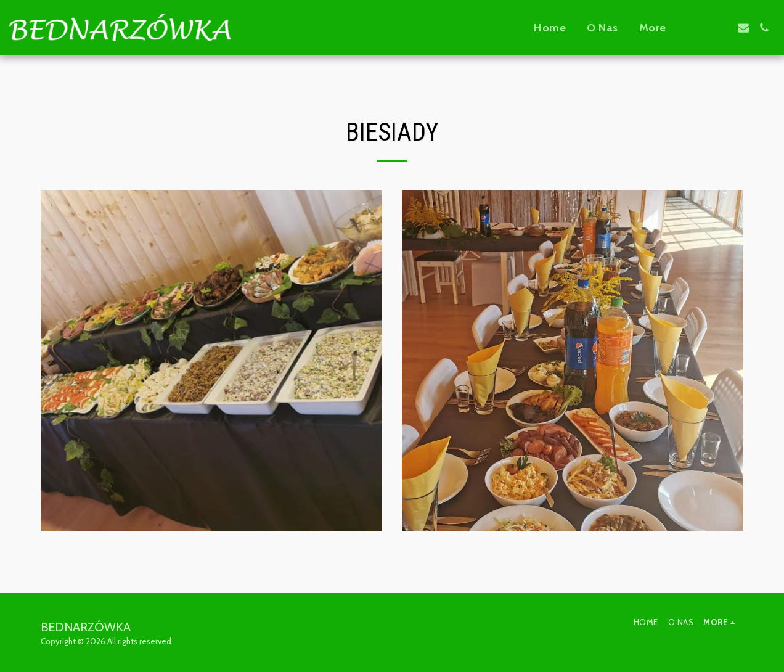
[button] (701, 28)
